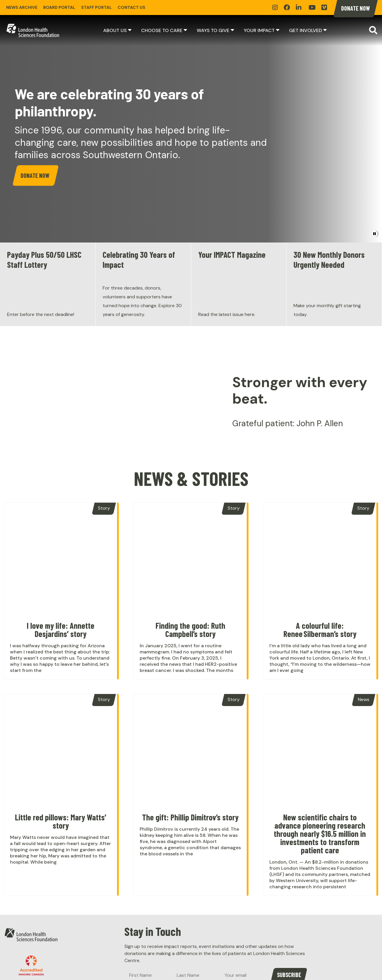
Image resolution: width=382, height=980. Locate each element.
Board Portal (59, 7)
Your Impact (259, 30)
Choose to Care (162, 30)
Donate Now (356, 8)
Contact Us (131, 7)
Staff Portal (96, 7)
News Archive (22, 7)
